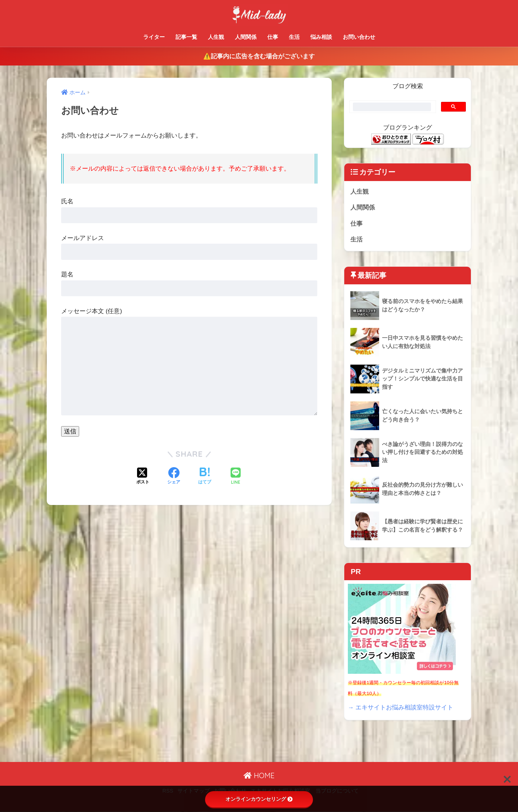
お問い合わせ (359, 37)
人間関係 (246, 37)
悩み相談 (321, 37)
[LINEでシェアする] (236, 477)
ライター (154, 37)
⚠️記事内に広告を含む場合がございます (259, 56)
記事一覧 (186, 37)
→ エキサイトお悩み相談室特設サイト (401, 707)
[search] (392, 107)
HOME (259, 776)
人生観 (216, 37)
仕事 (273, 37)
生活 (294, 37)
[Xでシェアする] (143, 477)
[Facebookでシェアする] (174, 477)
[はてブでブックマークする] (205, 477)
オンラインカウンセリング (259, 799)
